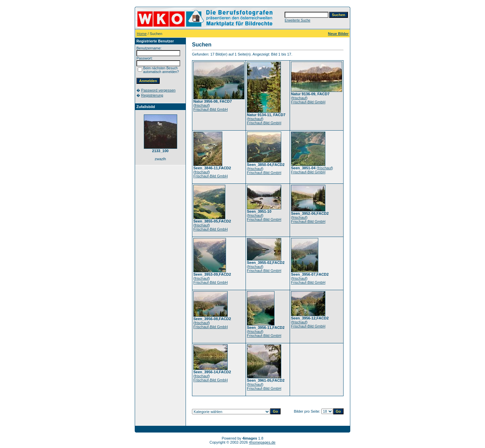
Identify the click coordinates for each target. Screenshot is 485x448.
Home (142, 34)
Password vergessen (158, 90)
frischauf (202, 105)
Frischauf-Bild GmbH (211, 109)
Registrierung (152, 95)
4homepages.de (262, 442)
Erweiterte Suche (297, 20)
